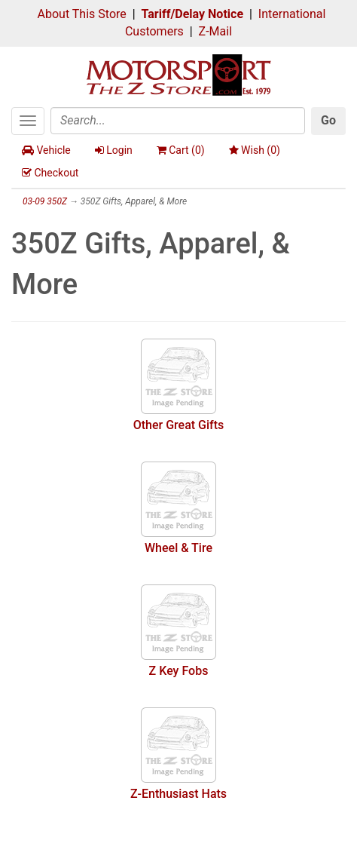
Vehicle (46, 150)
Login (114, 150)
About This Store (82, 14)
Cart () (181, 150)
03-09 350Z (45, 201)
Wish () (255, 150)
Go (328, 120)
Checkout (50, 173)
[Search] (178, 121)
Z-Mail (215, 31)
